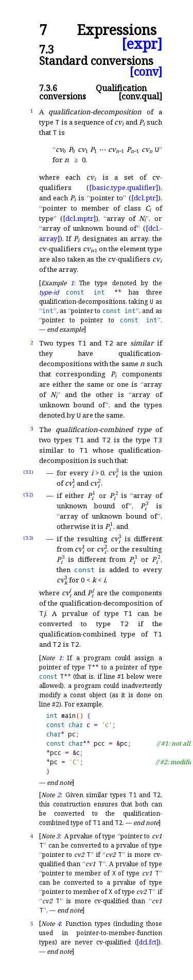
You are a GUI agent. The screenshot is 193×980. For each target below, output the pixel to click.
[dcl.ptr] (145, 198)
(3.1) (28, 472)
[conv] (146, 71)
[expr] (142, 44)
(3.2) (28, 495)
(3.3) (28, 538)
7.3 (47, 49)
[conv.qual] (140, 96)
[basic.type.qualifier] (124, 187)
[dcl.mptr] (79, 218)
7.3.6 (48, 88)
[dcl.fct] (148, 942)
